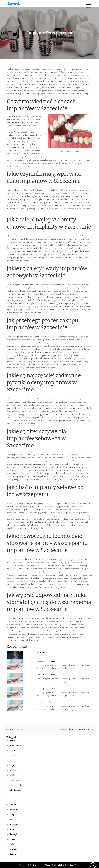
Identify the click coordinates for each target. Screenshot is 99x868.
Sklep (12, 814)
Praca (12, 795)
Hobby (13, 760)
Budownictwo (15, 746)
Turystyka (14, 834)
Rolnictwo (14, 810)
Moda (12, 775)
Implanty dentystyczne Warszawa (75, 729)
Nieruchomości (16, 785)
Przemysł (13, 805)
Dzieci (12, 751)
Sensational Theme (73, 865)
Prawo (12, 800)
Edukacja (13, 755)
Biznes (12, 741)
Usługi (13, 844)
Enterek (14, 3)
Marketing (14, 770)
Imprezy (13, 765)
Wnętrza (13, 849)
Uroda (13, 839)
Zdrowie (13, 854)
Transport (14, 829)
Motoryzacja (15, 780)
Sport (12, 819)
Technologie (15, 824)
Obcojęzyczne (15, 790)
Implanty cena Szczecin (46, 661)
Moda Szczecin (43, 653)
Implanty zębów (16, 729)
